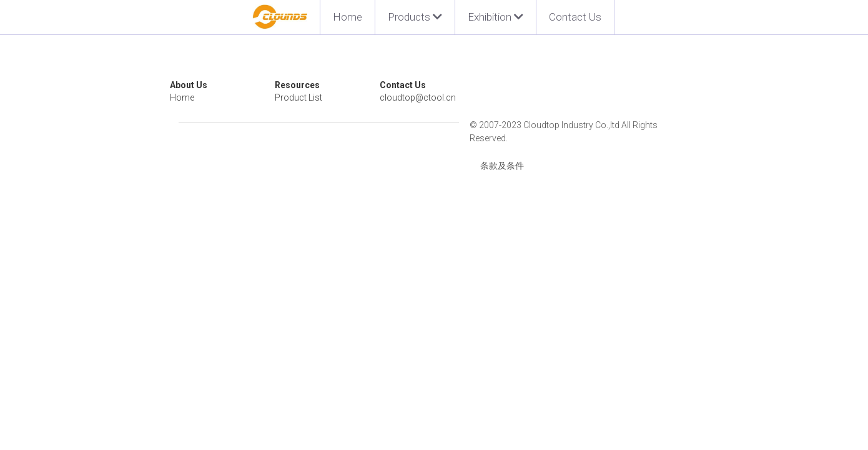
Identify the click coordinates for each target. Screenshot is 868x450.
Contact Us (575, 17)
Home (348, 17)
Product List (329, 97)
